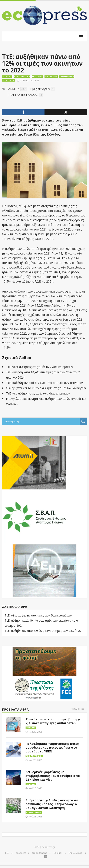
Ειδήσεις (7, 77)
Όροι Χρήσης (40, 853)
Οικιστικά (37, 77)
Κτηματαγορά (22, 77)
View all (76, 709)
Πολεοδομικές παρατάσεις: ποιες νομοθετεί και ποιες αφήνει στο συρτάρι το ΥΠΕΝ (52, 747)
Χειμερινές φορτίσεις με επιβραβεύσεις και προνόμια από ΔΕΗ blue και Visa (53, 776)
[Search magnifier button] (83, 421)
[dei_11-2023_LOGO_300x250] (44, 570)
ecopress (21, 853)
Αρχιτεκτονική (34, 756)
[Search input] (42, 421)
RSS (7, 853)
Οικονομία (51, 77)
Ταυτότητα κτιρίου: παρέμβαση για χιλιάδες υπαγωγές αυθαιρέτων (54, 721)
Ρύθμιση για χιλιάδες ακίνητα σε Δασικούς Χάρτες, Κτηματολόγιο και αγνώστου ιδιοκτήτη (52, 804)
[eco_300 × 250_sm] (34, 462)
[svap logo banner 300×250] (34, 516)
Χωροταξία (9, 80)
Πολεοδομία (67, 77)
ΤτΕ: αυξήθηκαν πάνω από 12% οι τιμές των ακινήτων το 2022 (42, 63)
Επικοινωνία (75, 853)
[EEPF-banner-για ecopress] (44, 673)
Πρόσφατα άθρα (15, 710)
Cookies (58, 853)
